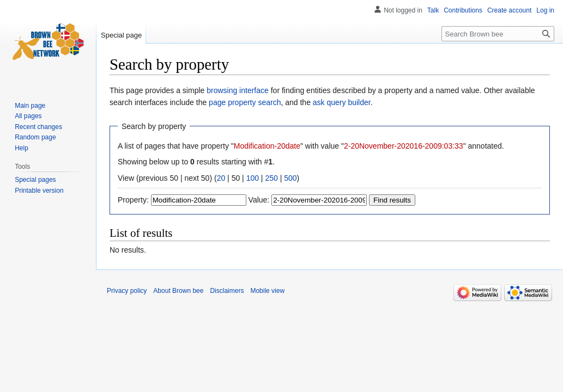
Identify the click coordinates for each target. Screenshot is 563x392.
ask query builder (342, 102)
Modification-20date (267, 146)
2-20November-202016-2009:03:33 (404, 146)
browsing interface (238, 90)
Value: (259, 200)
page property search (245, 102)
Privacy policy (127, 291)
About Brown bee (178, 291)
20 (221, 178)
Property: (133, 200)
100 (253, 178)
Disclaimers (227, 291)
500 (290, 178)
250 (271, 178)
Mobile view (267, 291)
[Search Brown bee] (498, 34)
